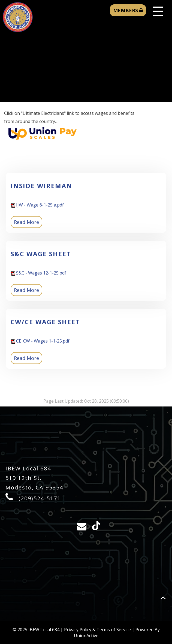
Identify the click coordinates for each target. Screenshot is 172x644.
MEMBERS (128, 10)
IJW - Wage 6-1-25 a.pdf (37, 205)
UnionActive (86, 636)
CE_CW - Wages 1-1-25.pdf (40, 341)
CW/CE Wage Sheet (45, 322)
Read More (26, 222)
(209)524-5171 (40, 498)
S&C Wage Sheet (41, 254)
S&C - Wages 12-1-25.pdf (38, 273)
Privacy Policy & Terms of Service (97, 630)
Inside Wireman (41, 186)
